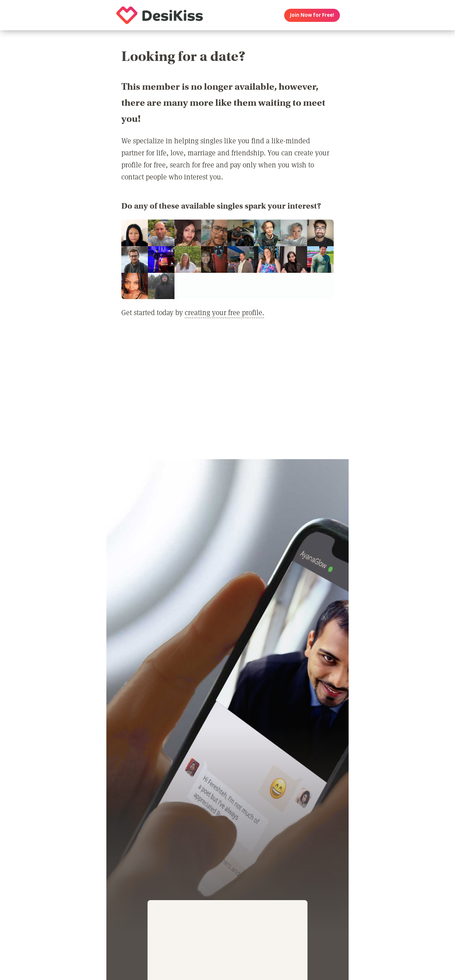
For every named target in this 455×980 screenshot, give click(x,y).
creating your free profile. (224, 312)
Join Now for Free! (312, 15)
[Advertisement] (228, 393)
